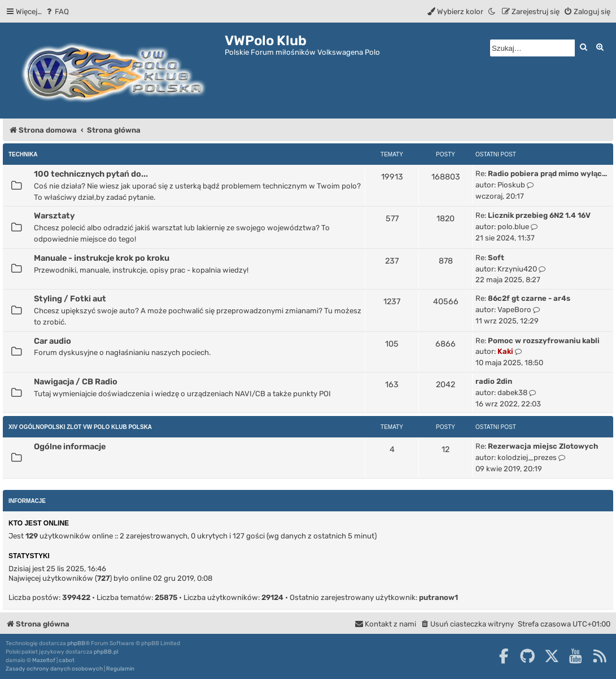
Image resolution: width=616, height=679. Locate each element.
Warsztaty (54, 216)
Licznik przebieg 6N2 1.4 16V (539, 215)
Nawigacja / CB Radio (76, 382)
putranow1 (438, 597)
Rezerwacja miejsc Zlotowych (543, 446)
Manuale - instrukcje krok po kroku (102, 258)
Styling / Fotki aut (70, 299)
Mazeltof (44, 660)
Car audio (53, 341)
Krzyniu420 (517, 269)
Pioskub (511, 185)
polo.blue (513, 227)
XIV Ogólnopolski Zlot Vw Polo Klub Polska (80, 427)
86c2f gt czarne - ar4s (529, 298)
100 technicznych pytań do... (91, 174)
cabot (67, 660)
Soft (496, 258)
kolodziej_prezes (527, 457)
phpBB (76, 643)
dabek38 (512, 393)
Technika (23, 154)
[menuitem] (57, 12)
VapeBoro (514, 310)
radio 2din (494, 381)
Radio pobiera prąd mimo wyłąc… (547, 174)
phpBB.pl (106, 652)
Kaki (505, 351)
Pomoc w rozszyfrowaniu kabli (544, 341)
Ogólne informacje (70, 446)
